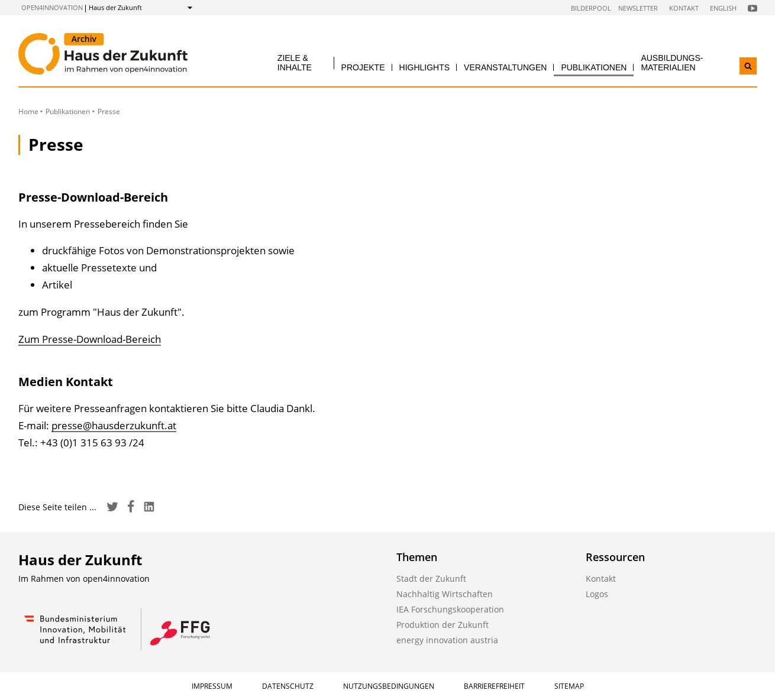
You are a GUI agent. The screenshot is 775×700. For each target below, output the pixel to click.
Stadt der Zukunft (431, 579)
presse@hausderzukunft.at (114, 425)
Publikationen (594, 67)
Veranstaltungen (505, 67)
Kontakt (684, 8)
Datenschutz (288, 686)
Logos (597, 594)
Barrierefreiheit (494, 686)
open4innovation (52, 7)
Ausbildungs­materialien (672, 62)
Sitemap (569, 686)
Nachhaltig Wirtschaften (445, 594)
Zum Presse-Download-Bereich (90, 339)
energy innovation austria (447, 640)
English (723, 8)
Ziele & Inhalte (295, 62)
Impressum (212, 686)
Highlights (425, 67)
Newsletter (638, 8)
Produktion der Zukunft (443, 625)
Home (28, 111)
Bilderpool (591, 8)
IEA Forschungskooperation (450, 609)
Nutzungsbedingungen (389, 686)
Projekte (363, 67)
